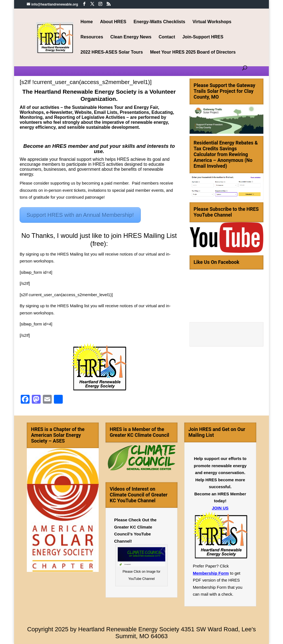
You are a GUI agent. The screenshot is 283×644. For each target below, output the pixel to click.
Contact (167, 37)
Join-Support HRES (203, 37)
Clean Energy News (131, 37)
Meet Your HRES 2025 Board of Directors (193, 52)
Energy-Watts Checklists (159, 22)
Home (87, 22)
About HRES (113, 22)
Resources (92, 37)
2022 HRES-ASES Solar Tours (112, 52)
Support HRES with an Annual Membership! (80, 215)
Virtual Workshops (212, 22)
